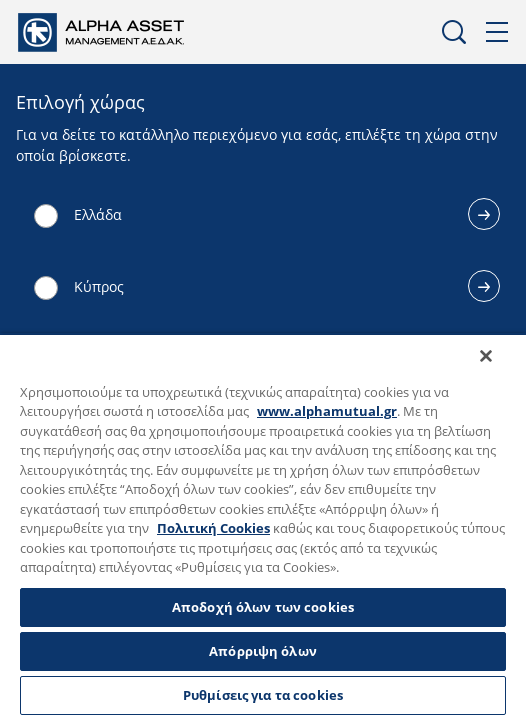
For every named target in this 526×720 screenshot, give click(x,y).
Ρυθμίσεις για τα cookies (263, 695)
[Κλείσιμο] (500, 369)
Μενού (498, 32)
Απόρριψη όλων (263, 651)
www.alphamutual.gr (327, 411)
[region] (263, 533)
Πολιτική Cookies (213, 528)
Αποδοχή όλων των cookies (263, 607)
